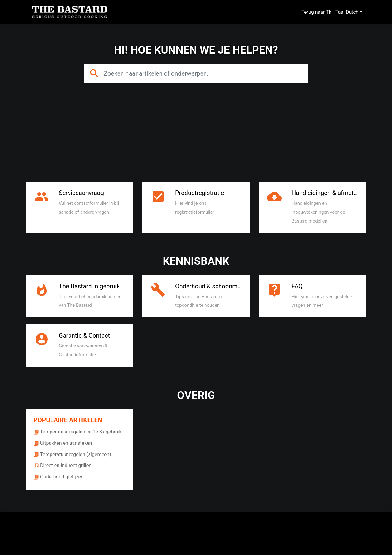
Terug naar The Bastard (330, 12)
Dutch (352, 12)
